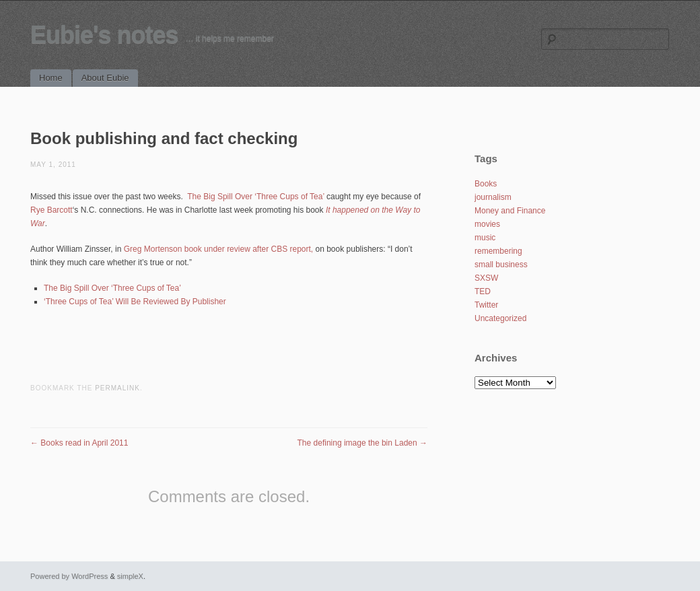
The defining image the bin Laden (362, 443)
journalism (493, 197)
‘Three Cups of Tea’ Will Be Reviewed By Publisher (135, 302)
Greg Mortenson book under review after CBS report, (218, 249)
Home (51, 78)
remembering (498, 251)
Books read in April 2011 (79, 443)
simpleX (130, 576)
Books (486, 184)
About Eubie (105, 78)
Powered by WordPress (69, 576)
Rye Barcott (51, 210)
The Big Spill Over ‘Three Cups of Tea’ (255, 197)
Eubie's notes (104, 35)
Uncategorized (500, 318)
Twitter (486, 305)
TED (483, 291)
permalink (117, 388)
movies (487, 224)
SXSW (486, 278)
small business (501, 265)
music (485, 238)
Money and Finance (510, 211)
